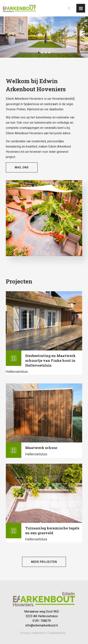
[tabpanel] (44, 37)
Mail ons (22, 167)
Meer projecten (44, 562)
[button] (81, 8)
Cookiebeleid (56, 633)
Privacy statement (32, 633)
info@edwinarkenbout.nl (42, 625)
